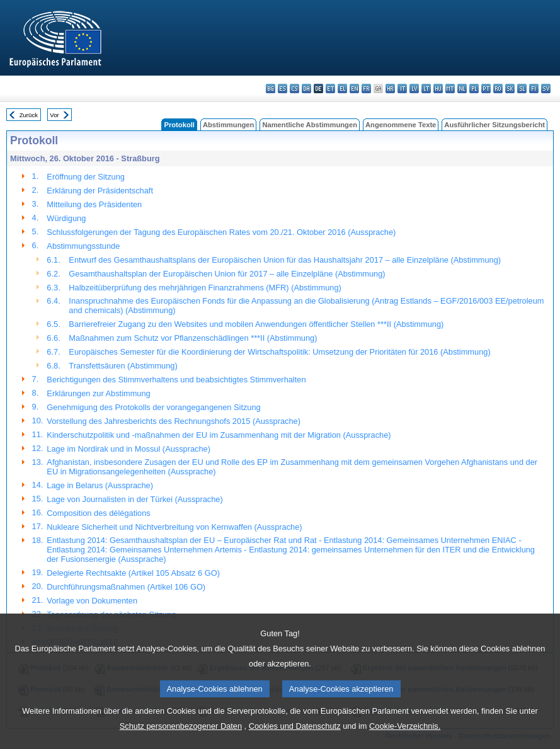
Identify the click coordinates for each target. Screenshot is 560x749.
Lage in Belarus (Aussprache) (100, 485)
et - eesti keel (330, 89)
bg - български (271, 89)
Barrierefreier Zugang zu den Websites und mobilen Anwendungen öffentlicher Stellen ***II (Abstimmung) (256, 324)
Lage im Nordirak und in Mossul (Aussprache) (129, 449)
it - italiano (402, 89)
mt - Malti (450, 89)
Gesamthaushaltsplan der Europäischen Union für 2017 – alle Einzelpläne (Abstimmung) (227, 274)
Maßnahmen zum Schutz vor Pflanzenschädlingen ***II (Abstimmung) (193, 338)
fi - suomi (534, 89)
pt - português (486, 89)
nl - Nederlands (462, 89)
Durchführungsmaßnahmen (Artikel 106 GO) (126, 587)
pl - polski (474, 89)
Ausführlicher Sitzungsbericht (494, 125)
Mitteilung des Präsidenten (94, 204)
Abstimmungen (228, 125)
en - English (354, 89)
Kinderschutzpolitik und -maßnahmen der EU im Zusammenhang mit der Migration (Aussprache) (219, 435)
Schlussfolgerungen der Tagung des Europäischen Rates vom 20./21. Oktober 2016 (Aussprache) (221, 232)
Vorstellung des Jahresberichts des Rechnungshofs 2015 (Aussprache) (174, 421)
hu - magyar (438, 89)
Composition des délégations (98, 513)
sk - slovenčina (510, 89)
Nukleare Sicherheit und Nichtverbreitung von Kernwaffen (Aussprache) (174, 527)
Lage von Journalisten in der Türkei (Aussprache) (134, 499)
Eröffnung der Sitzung (86, 177)
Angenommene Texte (401, 125)
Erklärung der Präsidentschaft (100, 191)
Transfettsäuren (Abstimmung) (123, 366)
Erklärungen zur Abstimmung (98, 393)
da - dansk (306, 89)
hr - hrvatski (390, 89)
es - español (283, 89)
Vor (54, 115)
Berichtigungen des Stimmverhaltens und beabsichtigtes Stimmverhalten (176, 380)
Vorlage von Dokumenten (92, 601)
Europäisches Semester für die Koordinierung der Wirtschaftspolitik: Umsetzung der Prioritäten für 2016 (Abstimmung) (279, 352)
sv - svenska (546, 89)
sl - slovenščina (522, 89)
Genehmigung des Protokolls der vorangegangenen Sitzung (153, 407)
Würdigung (66, 218)
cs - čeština (294, 89)
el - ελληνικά (342, 89)
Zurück (29, 115)
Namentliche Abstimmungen (310, 125)
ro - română (498, 89)
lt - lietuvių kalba (426, 89)
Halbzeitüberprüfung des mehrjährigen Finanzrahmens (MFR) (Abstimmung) (205, 288)
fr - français (366, 89)
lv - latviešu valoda (414, 89)
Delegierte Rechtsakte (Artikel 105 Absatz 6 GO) (133, 573)
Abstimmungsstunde (83, 246)
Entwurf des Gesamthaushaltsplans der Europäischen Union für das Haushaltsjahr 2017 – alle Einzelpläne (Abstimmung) (285, 260)
